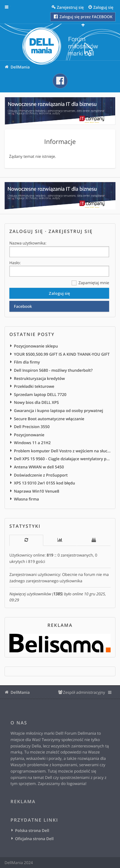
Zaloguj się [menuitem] (104, 7)
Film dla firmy (27, 362)
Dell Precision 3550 (32, 427)
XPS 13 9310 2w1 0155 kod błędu (44, 483)
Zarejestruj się (71, 231)
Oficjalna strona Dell (34, 839)
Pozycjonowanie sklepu (36, 346)
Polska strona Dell (32, 830)
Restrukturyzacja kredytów (39, 378)
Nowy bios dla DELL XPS (36, 402)
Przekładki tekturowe (34, 386)
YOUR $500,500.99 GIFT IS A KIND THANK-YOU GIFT (62, 354)
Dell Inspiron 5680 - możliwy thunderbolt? (53, 370)
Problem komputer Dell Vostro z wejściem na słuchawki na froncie (62, 451)
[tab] (26, 540)
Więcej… (11, 7)
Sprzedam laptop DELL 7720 (40, 394)
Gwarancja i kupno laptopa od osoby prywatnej (58, 411)
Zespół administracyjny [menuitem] (84, 692)
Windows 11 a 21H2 (32, 443)
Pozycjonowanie (29, 435)
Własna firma (26, 499)
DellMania (20, 692)
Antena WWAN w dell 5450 (39, 467)
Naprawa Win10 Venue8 (37, 491)
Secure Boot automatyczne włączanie (49, 419)
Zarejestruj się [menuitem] (70, 7)
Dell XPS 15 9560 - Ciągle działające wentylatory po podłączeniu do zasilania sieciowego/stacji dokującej (62, 459)
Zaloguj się (26, 231)
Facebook (23, 306)
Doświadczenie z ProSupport (41, 475)
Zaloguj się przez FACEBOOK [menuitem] (83, 17)
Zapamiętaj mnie (90, 283)
